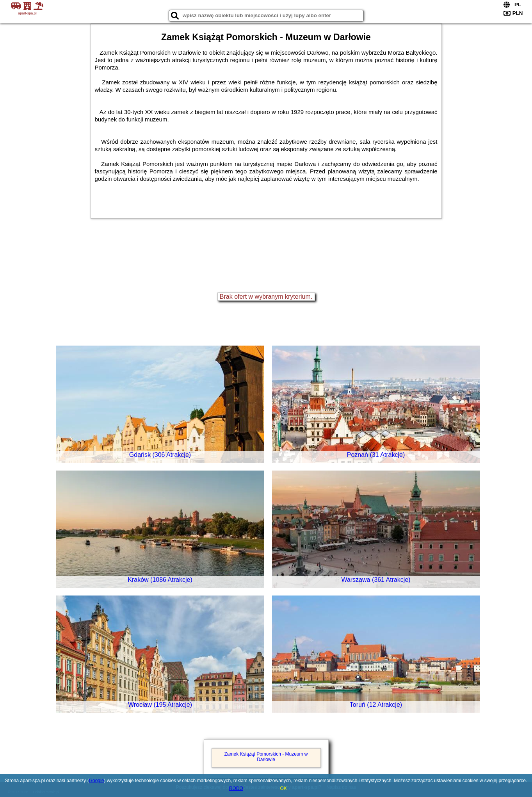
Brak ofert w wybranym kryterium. (266, 297)
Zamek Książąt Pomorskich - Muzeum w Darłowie (266, 757)
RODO (236, 788)
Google (97, 781)
